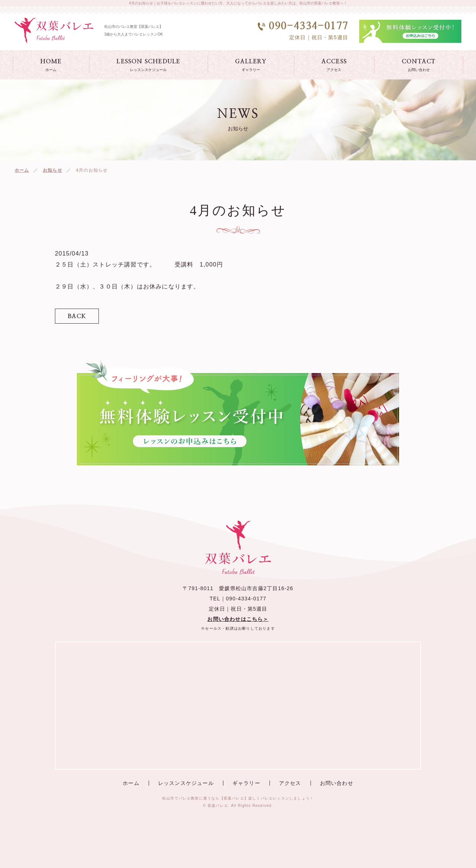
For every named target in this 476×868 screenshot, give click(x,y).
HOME (51, 66)
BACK (77, 316)
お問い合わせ (337, 783)
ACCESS (334, 66)
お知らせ (53, 170)
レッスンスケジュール (186, 783)
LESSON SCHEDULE (148, 66)
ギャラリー (246, 783)
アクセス (290, 783)
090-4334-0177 (246, 599)
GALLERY (251, 66)
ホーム (22, 170)
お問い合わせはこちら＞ (238, 619)
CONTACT (419, 66)
